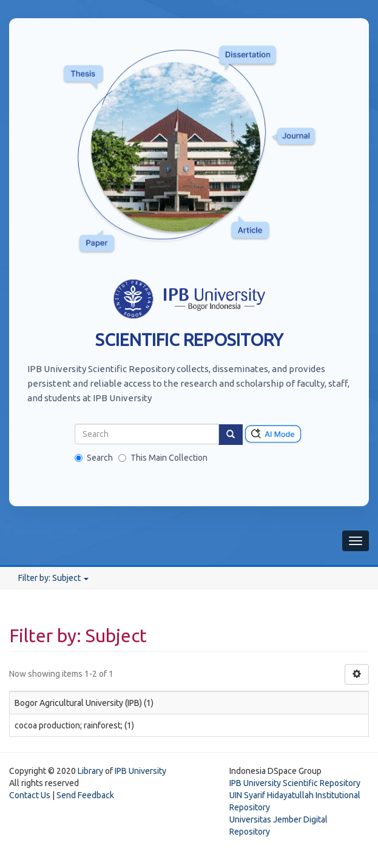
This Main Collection (163, 458)
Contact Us (30, 795)
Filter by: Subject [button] (53, 578)
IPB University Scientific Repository (295, 783)
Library (90, 771)
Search (94, 458)
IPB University (140, 771)
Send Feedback (85, 795)
